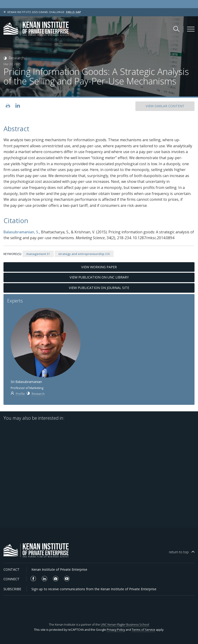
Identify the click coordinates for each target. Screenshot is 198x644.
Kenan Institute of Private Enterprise (59, 569)
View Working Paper (99, 267)
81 (38, 254)
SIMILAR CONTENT (165, 106)
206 (84, 254)
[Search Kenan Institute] (177, 29)
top (179, 552)
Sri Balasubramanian (26, 382)
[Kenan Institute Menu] (191, 29)
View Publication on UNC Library (99, 277)
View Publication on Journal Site (99, 288)
